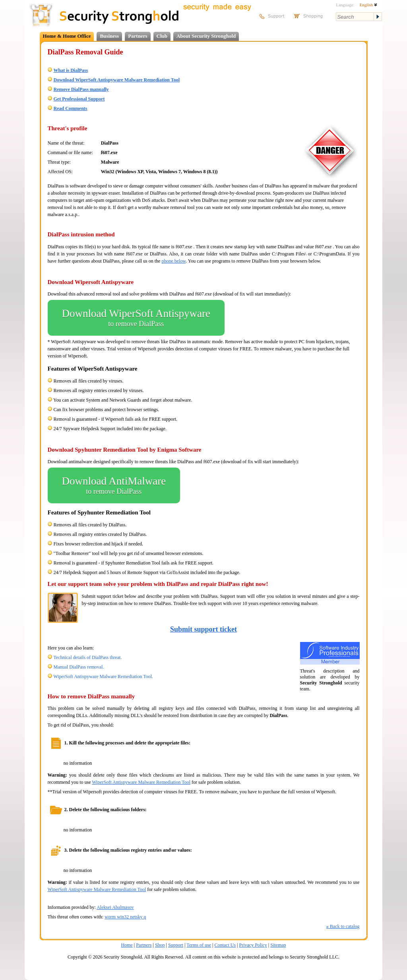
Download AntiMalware (114, 485)
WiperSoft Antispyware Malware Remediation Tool (141, 782)
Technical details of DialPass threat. (87, 657)
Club (162, 36)
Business (109, 36)
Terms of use (199, 945)
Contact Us (225, 945)
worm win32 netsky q (125, 917)
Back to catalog (343, 926)
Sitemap (278, 945)
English (368, 5)
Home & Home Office (67, 36)
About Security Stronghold (206, 36)
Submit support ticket (203, 629)
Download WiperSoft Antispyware (136, 318)
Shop (160, 945)
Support (176, 945)
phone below (173, 261)
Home (127, 945)
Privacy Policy (253, 945)
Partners (138, 36)
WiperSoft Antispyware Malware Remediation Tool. (103, 677)
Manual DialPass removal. (79, 667)
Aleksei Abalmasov (115, 907)
